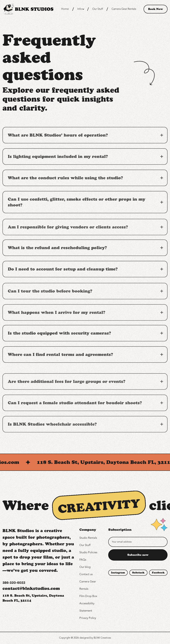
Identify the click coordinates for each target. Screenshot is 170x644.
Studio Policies (88, 553)
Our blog (85, 567)
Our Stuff (98, 9)
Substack (138, 573)
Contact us (86, 574)
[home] (28, 9)
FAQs (83, 560)
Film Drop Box (88, 596)
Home (65, 9)
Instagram (118, 573)
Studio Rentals (88, 538)
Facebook (158, 573)
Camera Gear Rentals (124, 9)
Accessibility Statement (87, 607)
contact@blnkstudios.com (31, 588)
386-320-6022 (14, 583)
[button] (81, 9)
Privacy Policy (88, 618)
